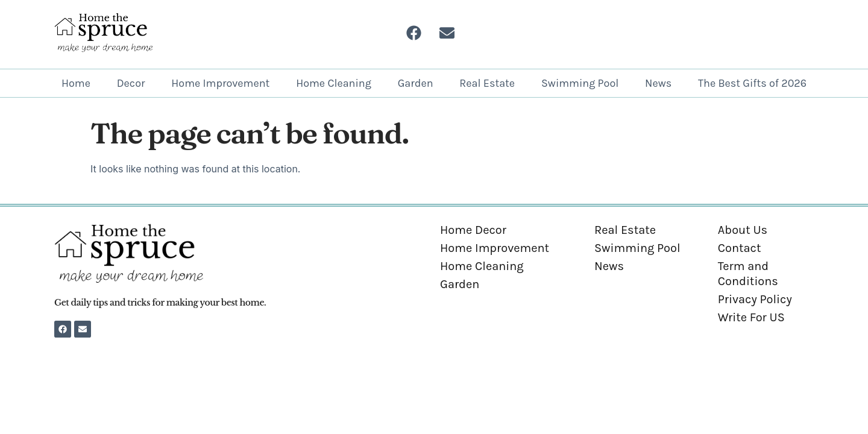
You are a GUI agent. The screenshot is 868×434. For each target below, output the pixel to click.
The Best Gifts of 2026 (752, 83)
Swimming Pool (580, 83)
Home (76, 83)
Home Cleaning (334, 83)
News (658, 83)
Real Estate (487, 83)
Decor (131, 83)
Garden (416, 83)
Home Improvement (220, 83)
